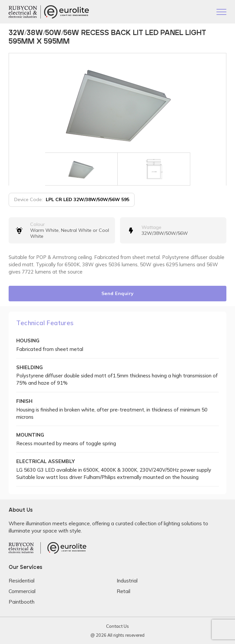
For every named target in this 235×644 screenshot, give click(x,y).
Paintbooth (22, 602)
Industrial (127, 581)
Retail (123, 591)
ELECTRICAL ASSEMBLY (46, 461)
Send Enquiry (118, 293)
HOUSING (28, 341)
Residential (22, 581)
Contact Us (117, 626)
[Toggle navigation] (221, 13)
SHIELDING (29, 367)
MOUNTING (30, 435)
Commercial (22, 591)
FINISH (24, 401)
